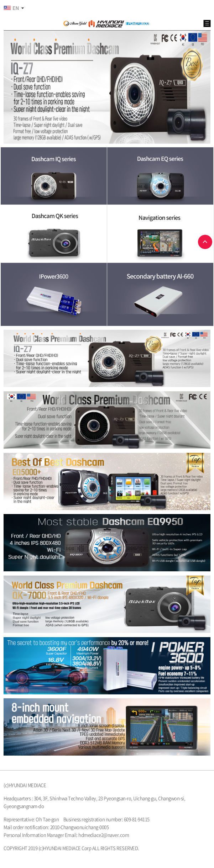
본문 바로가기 (0, 0)
